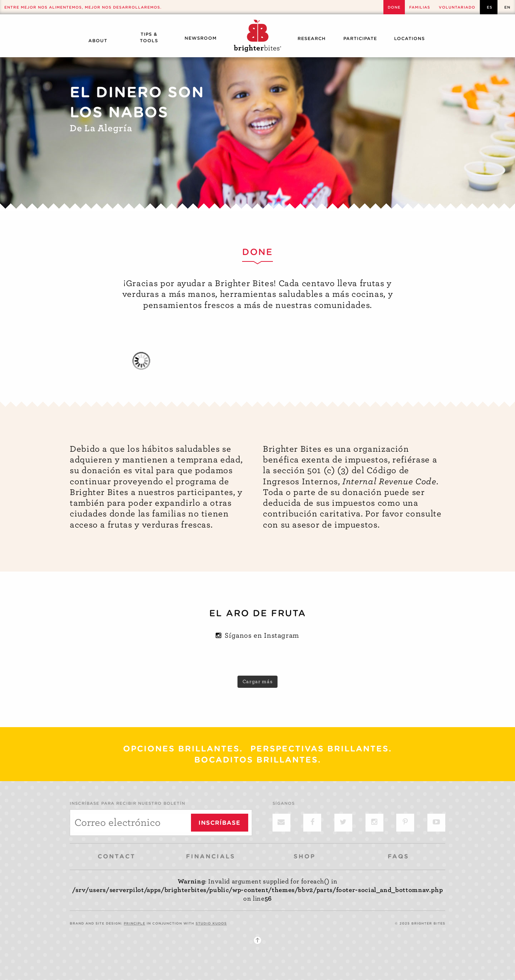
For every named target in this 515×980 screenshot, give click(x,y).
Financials (211, 856)
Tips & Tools (149, 37)
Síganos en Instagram (257, 635)
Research (312, 38)
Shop (305, 856)
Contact (117, 856)
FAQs (398, 856)
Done (394, 7)
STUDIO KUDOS (211, 923)
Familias (420, 7)
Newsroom (201, 38)
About (98, 41)
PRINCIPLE (134, 923)
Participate (360, 38)
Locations (409, 38)
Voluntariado (457, 7)
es (490, 7)
